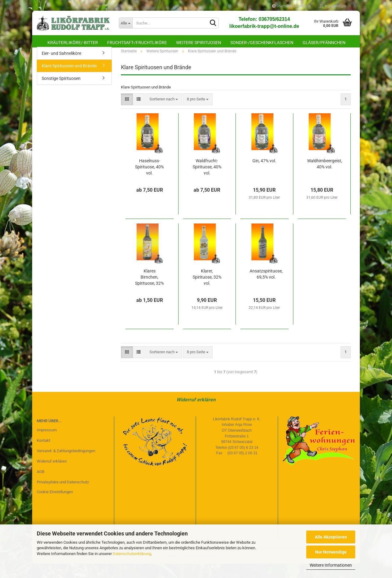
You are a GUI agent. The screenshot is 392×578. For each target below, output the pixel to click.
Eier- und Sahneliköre (61, 68)
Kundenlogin (333, 6)
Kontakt (43, 455)
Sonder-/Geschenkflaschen (262, 43)
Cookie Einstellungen (55, 506)
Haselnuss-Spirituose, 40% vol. (149, 181)
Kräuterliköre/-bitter (73, 43)
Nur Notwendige (331, 552)
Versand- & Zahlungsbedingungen (66, 465)
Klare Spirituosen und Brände (69, 80)
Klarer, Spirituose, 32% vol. (207, 291)
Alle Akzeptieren (331, 537)
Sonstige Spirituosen (61, 93)
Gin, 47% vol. (264, 175)
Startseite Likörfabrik (291, 6)
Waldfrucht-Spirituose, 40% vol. (207, 181)
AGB (41, 486)
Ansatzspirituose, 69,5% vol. (266, 288)
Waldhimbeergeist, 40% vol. (325, 178)
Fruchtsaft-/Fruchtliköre (137, 43)
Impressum (47, 444)
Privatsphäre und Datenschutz (63, 496)
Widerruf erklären (196, 414)
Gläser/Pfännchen (324, 43)
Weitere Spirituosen (199, 43)
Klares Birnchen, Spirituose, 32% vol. (149, 292)
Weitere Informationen (331, 565)
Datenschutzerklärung (132, 554)
